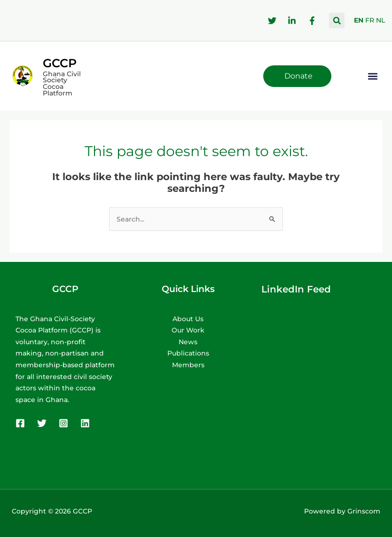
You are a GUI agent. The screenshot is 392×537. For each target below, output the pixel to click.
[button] (337, 20)
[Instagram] (63, 423)
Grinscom (364, 511)
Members (188, 365)
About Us (188, 319)
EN (359, 20)
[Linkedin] (85, 423)
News (188, 342)
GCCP (60, 63)
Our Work (188, 330)
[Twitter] (42, 423)
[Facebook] (20, 423)
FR (370, 20)
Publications (188, 353)
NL (380, 20)
